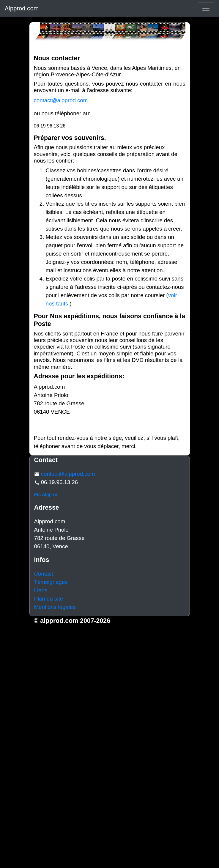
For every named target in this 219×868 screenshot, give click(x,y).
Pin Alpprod (47, 495)
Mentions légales (55, 607)
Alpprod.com (22, 8)
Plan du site (49, 599)
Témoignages (51, 582)
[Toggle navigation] (206, 8)
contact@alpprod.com (61, 100)
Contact (44, 574)
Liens (41, 590)
